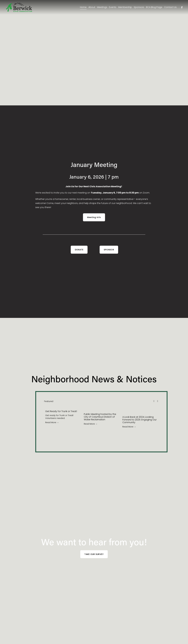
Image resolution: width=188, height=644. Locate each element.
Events (112, 7)
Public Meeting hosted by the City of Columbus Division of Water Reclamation (100, 417)
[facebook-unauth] (181, 8)
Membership (124, 7)
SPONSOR (109, 250)
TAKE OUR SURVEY (94, 554)
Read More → (52, 422)
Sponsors (138, 7)
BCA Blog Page (153, 7)
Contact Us (169, 7)
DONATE (79, 250)
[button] (154, 401)
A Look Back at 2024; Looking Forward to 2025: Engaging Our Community (139, 420)
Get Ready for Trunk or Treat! (61, 411)
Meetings (101, 7)
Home (82, 7)
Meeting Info (94, 217)
